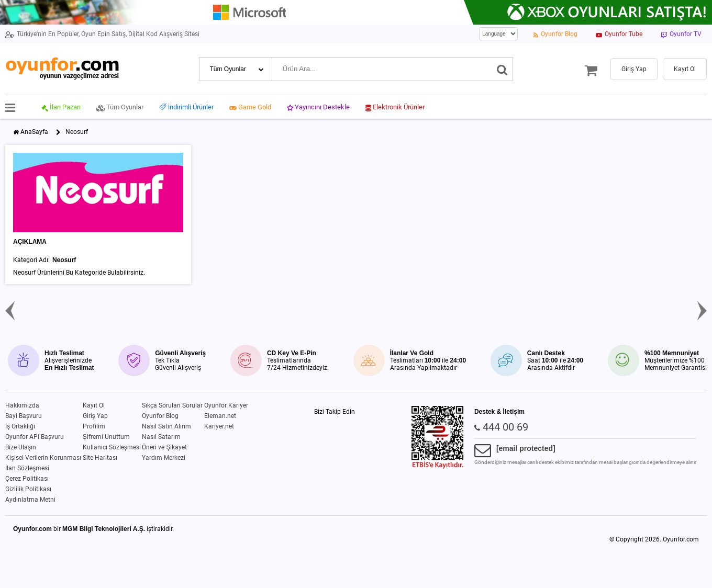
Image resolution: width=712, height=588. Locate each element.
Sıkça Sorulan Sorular (172, 405)
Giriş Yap (95, 416)
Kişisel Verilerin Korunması (43, 458)
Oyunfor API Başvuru (35, 437)
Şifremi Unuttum (106, 437)
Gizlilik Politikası (28, 489)
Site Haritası (100, 458)
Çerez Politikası (27, 479)
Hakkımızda (22, 405)
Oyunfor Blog (160, 416)
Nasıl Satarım (161, 437)
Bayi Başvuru (24, 416)
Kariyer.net (219, 426)
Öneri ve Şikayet (164, 447)
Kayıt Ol (94, 405)
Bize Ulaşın (21, 447)
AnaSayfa (34, 132)
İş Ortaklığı (20, 426)
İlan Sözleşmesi (27, 468)
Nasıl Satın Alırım (166, 426)
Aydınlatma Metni (30, 500)
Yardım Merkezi (164, 458)
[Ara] (502, 69)
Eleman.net (220, 416)
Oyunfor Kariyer (226, 405)
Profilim (94, 426)
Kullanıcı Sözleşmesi (112, 447)
